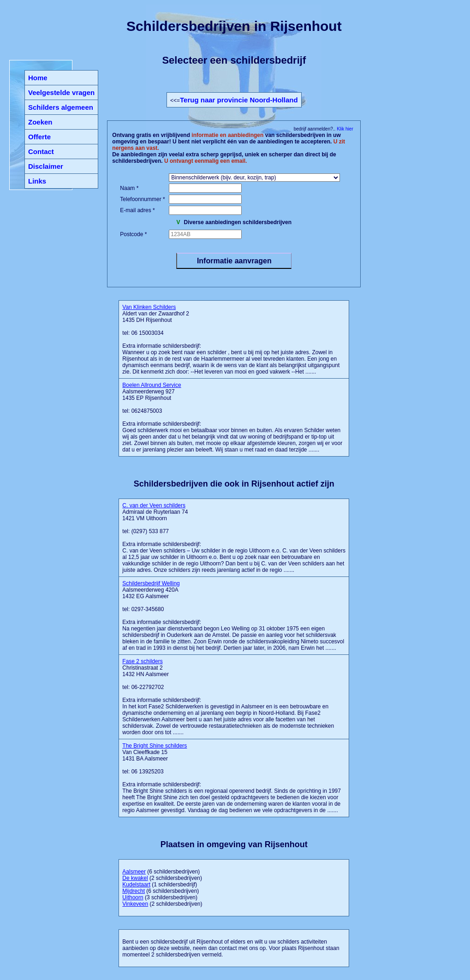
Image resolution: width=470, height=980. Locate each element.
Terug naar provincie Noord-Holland (239, 100)
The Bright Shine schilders (155, 746)
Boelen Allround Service (152, 385)
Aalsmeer (134, 872)
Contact (41, 151)
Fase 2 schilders (142, 661)
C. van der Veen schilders (154, 505)
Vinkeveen (135, 904)
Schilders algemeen (61, 107)
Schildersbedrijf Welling (151, 583)
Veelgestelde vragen (61, 92)
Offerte (39, 137)
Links (37, 181)
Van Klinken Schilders (149, 307)
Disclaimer (46, 166)
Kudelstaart (136, 885)
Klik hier (344, 129)
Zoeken (40, 122)
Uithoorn (133, 897)
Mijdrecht (134, 891)
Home (38, 78)
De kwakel (135, 878)
